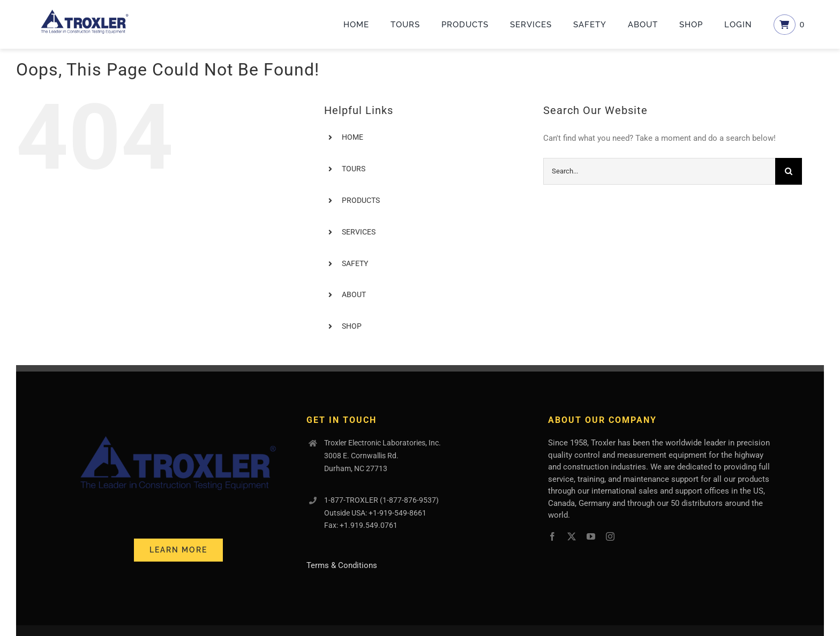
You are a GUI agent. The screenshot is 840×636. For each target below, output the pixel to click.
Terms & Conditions (342, 565)
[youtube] (591, 536)
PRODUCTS (361, 200)
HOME (352, 137)
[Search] (789, 171)
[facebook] (552, 536)
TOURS (354, 169)
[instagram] (610, 536)
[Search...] (659, 171)
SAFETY (355, 263)
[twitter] (572, 536)
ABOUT (354, 294)
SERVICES (359, 232)
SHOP (352, 326)
